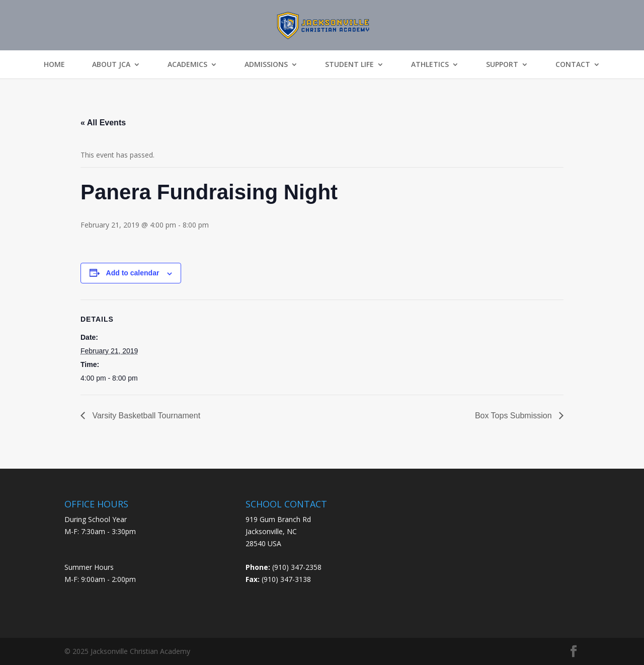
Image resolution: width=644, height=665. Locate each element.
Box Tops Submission (514, 416)
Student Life (349, 64)
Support (502, 64)
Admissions (266, 64)
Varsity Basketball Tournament (145, 416)
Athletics (430, 64)
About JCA (111, 64)
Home (54, 64)
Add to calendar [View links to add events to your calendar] (133, 273)
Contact (573, 64)
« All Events (103, 123)
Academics (187, 64)
